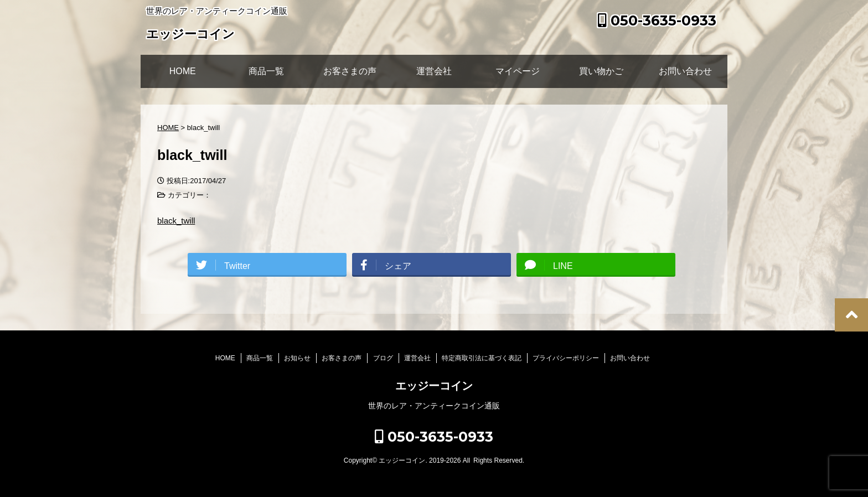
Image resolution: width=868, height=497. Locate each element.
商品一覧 (266, 71)
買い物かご (601, 71)
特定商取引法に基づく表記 (482, 358)
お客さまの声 (350, 71)
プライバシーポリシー (566, 358)
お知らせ (297, 358)
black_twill (176, 221)
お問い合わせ (685, 71)
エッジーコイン (190, 35)
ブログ (383, 358)
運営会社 (434, 71)
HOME (183, 71)
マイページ (518, 71)
